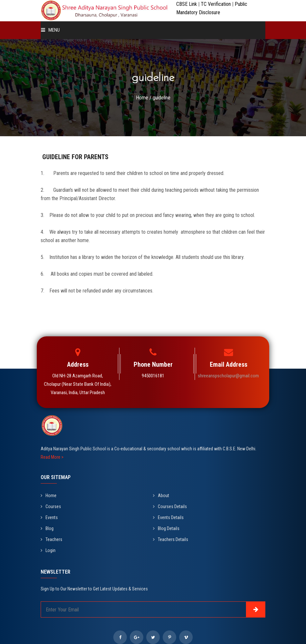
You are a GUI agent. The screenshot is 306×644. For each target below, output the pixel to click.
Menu (50, 30)
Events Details (168, 517)
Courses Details (170, 506)
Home (142, 98)
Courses (51, 506)
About (161, 496)
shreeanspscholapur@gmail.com (228, 376)
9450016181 (153, 376)
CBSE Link (187, 4)
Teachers (51, 539)
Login (48, 550)
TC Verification (216, 4)
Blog (47, 528)
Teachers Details (171, 539)
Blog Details (166, 528)
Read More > (52, 457)
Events (49, 517)
